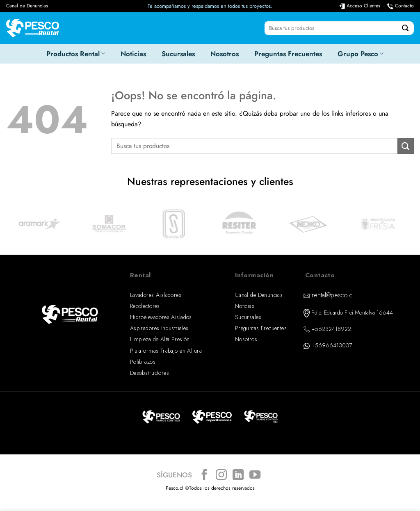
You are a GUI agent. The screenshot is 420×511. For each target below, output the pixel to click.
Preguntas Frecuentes (288, 54)
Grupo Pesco (361, 54)
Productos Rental (76, 54)
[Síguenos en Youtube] (255, 476)
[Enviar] (405, 28)
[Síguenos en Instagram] (221, 476)
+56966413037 (332, 345)
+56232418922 (331, 329)
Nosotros (225, 54)
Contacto (404, 6)
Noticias (133, 54)
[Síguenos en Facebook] (204, 476)
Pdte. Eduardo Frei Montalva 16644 (352, 313)
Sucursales (178, 54)
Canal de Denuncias (27, 6)
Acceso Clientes (363, 6)
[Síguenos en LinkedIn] (238, 476)
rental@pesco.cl (333, 295)
